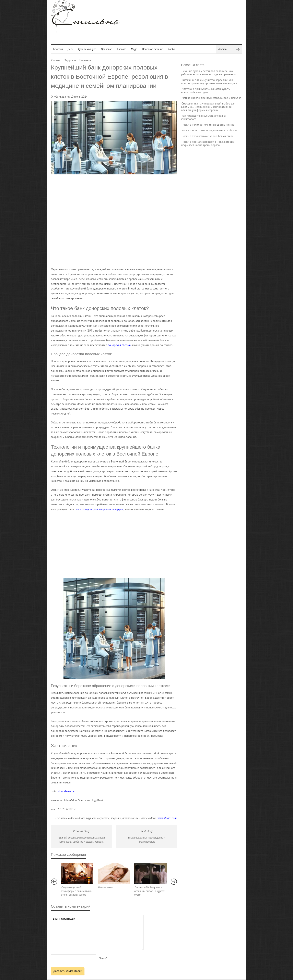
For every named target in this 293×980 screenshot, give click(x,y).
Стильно (56, 60)
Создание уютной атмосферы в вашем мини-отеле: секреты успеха (76, 891)
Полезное (85, 60)
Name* (103, 958)
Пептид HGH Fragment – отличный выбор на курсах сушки (149, 891)
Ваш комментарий (97, 933)
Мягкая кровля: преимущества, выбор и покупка (211, 98)
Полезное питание (153, 49)
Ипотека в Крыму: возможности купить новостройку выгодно (205, 90)
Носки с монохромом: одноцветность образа (209, 130)
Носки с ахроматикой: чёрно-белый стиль (207, 136)
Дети (71, 49)
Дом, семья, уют (87, 49)
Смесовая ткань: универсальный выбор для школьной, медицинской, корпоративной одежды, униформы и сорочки (208, 107)
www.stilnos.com (167, 818)
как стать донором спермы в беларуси (99, 509)
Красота (122, 49)
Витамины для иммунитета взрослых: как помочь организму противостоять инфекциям (209, 82)
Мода (134, 49)
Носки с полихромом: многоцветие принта (208, 125)
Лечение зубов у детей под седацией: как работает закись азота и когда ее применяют (209, 73)
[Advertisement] (110, 221)
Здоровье (107, 49)
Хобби (171, 49)
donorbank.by (66, 791)
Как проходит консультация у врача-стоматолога (204, 117)
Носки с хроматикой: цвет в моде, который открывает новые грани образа (208, 143)
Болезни (58, 49)
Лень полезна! (106, 888)
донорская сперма (119, 345)
